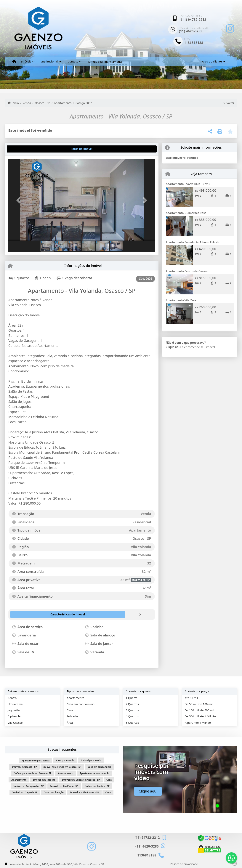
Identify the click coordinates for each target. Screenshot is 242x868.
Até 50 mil (191, 698)
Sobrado (72, 716)
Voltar (229, 103)
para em (62, 767)
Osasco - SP (42, 103)
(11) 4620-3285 (191, 31)
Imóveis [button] (26, 61)
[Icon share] (230, 28)
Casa (70, 710)
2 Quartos (132, 704)
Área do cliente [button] (212, 61)
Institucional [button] (49, 61)
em (24, 767)
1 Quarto (132, 698)
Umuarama (15, 704)
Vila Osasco (15, 723)
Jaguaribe (14, 710)
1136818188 (194, 43)
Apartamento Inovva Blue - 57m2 (188, 184)
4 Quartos (132, 716)
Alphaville (14, 716)
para (36, 761)
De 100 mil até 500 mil (199, 710)
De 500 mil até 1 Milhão (200, 716)
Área (70, 723)
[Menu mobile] (14, 62)
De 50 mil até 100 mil (199, 704)
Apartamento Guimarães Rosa (186, 213)
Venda (27, 103)
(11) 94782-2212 (194, 20)
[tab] (20, 149)
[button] (19, 200)
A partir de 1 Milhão (198, 723)
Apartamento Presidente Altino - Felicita (193, 242)
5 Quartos (132, 723)
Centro (12, 698)
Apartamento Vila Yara (181, 300)
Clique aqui (173, 347)
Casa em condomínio (81, 704)
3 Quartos (132, 710)
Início (13, 103)
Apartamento (63, 103)
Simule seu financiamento (105, 62)
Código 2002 (84, 103)
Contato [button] (73, 61)
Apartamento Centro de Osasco (187, 271)
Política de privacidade (184, 864)
